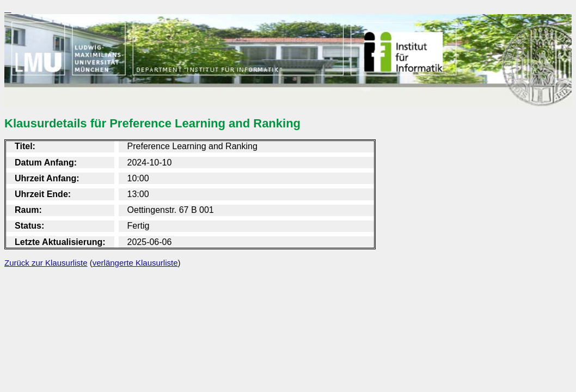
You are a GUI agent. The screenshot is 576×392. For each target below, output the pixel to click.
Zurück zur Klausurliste (46, 263)
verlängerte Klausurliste (135, 263)
